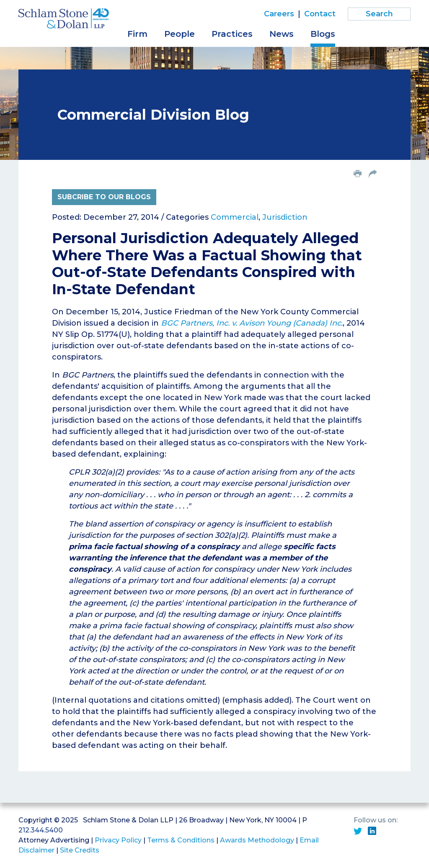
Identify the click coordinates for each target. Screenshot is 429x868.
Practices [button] (232, 34)
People (180, 34)
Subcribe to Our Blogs (104, 197)
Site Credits (80, 850)
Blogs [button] (323, 34)
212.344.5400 (41, 830)
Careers (279, 14)
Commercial (235, 217)
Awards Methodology (257, 840)
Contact (320, 14)
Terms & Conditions (181, 840)
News (282, 34)
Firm (137, 34)
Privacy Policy (118, 840)
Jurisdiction (285, 217)
